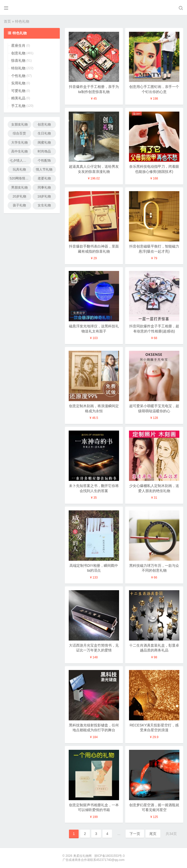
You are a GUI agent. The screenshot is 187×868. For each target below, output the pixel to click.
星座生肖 (18, 45)
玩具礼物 (19, 169)
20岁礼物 (19, 196)
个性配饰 (44, 161)
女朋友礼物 (19, 124)
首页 (7, 21)
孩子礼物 (19, 205)
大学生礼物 (19, 142)
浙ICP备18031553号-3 (109, 856)
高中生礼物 (19, 151)
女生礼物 (44, 205)
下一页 (135, 834)
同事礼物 (44, 187)
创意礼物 (18, 53)
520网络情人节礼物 (20, 178)
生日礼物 (44, 133)
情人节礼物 (44, 169)
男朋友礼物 (19, 187)
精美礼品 (18, 98)
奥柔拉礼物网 (82, 856)
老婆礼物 (44, 178)
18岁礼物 (44, 196)
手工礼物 (18, 106)
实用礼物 (18, 83)
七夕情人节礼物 (20, 161)
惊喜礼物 (18, 60)
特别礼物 (18, 68)
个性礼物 (18, 76)
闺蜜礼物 (44, 142)
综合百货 (19, 133)
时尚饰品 (44, 151)
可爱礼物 (18, 91)
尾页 (153, 834)
